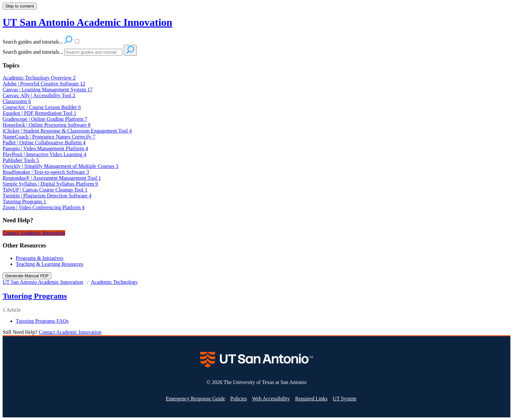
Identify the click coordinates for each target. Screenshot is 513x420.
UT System (345, 399)
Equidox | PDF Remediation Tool (39, 113)
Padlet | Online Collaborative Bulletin (44, 143)
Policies (239, 399)
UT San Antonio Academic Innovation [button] (88, 22)
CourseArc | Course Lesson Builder (42, 107)
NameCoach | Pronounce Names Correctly (49, 137)
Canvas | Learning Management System (48, 90)
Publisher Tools (21, 160)
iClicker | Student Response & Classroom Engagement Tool (67, 131)
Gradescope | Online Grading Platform (45, 119)
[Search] (93, 52)
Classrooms (17, 101)
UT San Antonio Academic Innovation (43, 282)
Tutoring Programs (24, 201)
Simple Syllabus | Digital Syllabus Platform (50, 184)
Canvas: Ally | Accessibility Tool (39, 95)
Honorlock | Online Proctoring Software (46, 125)
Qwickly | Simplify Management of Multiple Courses (61, 166)
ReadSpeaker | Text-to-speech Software (46, 172)
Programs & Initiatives (40, 258)
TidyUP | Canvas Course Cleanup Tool (45, 190)
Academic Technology (114, 282)
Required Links (311, 399)
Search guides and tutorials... (33, 52)
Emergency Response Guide (195, 399)
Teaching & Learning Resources (49, 264)
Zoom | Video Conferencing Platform (44, 207)
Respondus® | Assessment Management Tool (52, 178)
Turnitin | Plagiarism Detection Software (47, 196)
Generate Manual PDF (27, 276)
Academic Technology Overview (39, 78)
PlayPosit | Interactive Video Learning (44, 154)
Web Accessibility (271, 399)
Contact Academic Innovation (34, 233)
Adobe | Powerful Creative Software (44, 84)
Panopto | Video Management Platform (45, 148)
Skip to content (20, 6)
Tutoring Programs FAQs (42, 321)
